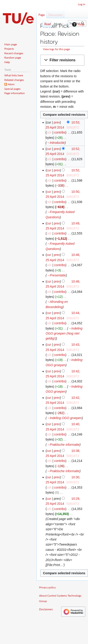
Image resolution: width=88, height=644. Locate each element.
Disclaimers (46, 609)
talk (49, 132)
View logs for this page (56, 49)
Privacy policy (47, 587)
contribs (60, 132)
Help (78, 24)
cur (49, 149)
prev (57, 122)
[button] (62, 60)
